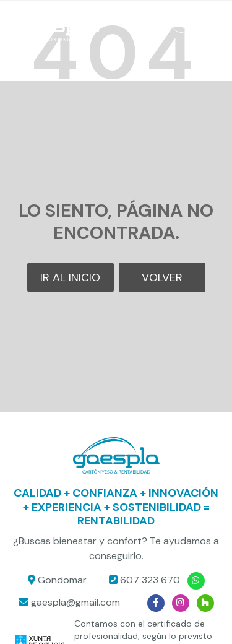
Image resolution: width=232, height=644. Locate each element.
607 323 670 (150, 580)
